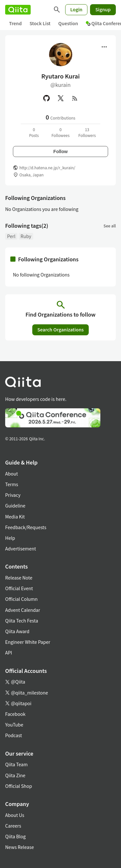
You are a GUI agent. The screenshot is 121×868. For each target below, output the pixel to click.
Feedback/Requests (26, 527)
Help (10, 538)
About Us (15, 815)
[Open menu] (104, 47)
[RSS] (75, 98)
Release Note (19, 578)
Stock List (40, 23)
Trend (15, 23)
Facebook (15, 714)
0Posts (34, 132)
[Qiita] (18, 10)
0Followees (60, 132)
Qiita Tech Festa (22, 621)
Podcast (14, 735)
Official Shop (19, 786)
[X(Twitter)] (61, 98)
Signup (103, 9)
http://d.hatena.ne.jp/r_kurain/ (47, 167)
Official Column (21, 599)
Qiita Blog (15, 836)
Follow (60, 152)
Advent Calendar (23, 610)
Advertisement (21, 549)
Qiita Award (17, 631)
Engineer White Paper (28, 642)
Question (68, 23)
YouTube (14, 725)
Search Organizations (61, 329)
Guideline (15, 506)
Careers (13, 826)
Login (76, 9)
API (9, 653)
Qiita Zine (15, 775)
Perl (11, 236)
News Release (20, 847)
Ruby (26, 236)
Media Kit (15, 517)
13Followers (87, 132)
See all (110, 226)
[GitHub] (46, 98)
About (11, 474)
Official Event (19, 588)
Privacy (13, 495)
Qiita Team (16, 764)
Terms (12, 484)
